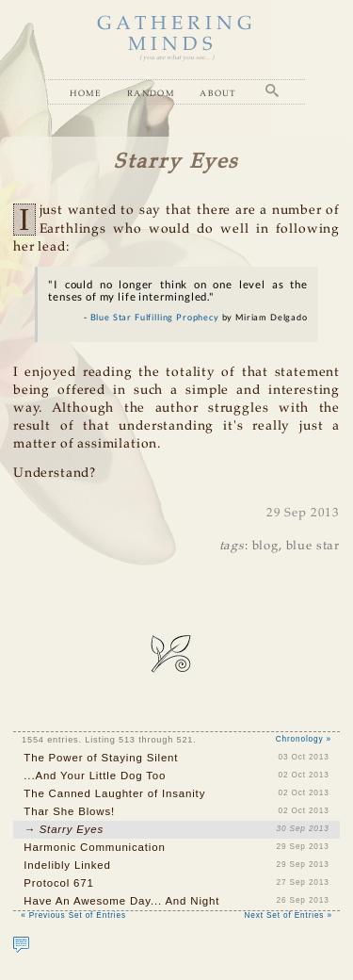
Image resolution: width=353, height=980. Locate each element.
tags (232, 546)
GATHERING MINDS (177, 34)
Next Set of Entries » (289, 915)
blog (265, 546)
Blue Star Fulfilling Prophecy (155, 317)
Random (151, 93)
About (218, 93)
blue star (313, 546)
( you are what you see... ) (176, 58)
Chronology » (304, 739)
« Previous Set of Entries (73, 915)
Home (86, 93)
